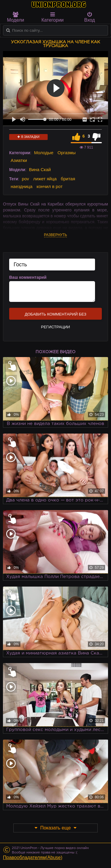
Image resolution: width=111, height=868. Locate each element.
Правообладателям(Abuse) (33, 857)
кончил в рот (49, 186)
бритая (68, 179)
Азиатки (19, 160)
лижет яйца (45, 179)
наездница (22, 186)
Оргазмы (66, 153)
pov (25, 179)
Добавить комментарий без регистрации (55, 316)
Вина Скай (40, 169)
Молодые (44, 153)
